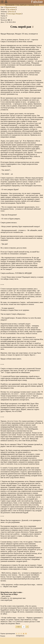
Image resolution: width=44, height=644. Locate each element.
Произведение (11, 7)
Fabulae (37, 2)
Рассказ (12, 12)
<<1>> (19, 627)
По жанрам (11, 9)
